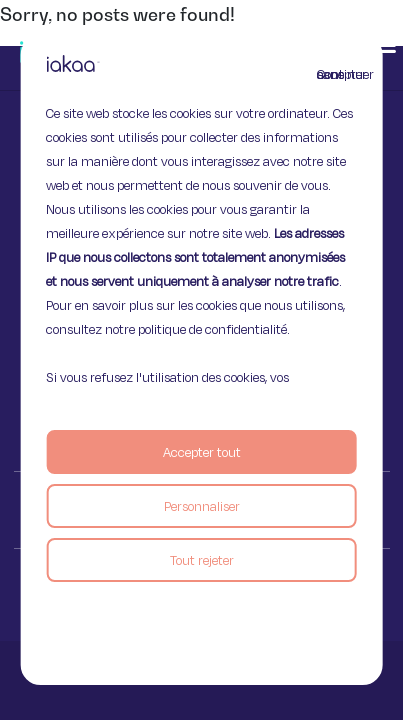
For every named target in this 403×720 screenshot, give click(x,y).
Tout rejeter (202, 560)
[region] (201, 360)
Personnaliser (202, 506)
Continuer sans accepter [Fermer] (329, 74)
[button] (385, 45)
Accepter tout (202, 452)
